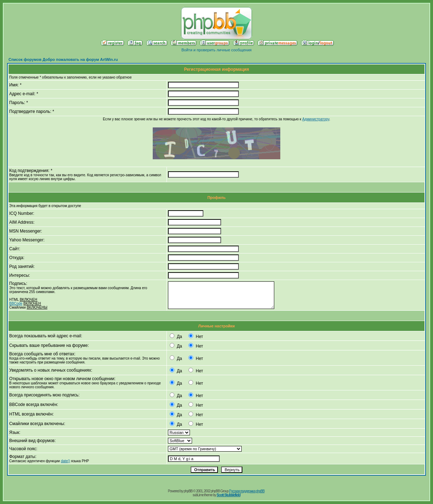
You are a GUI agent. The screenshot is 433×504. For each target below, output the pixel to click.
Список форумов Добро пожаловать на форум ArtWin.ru (63, 59)
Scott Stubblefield (228, 495)
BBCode (16, 303)
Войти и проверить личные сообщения (216, 50)
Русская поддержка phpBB (247, 491)
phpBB (188, 491)
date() (66, 461)
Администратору (316, 119)
